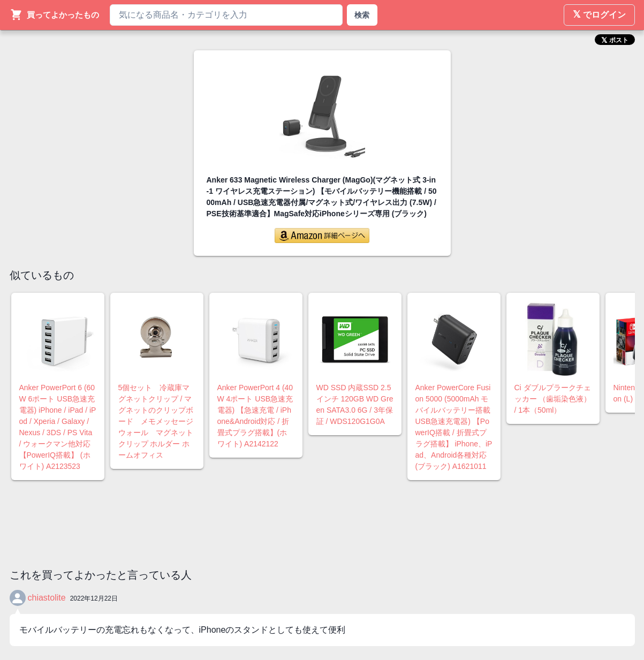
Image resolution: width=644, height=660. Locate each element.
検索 (362, 15)
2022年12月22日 (94, 598)
